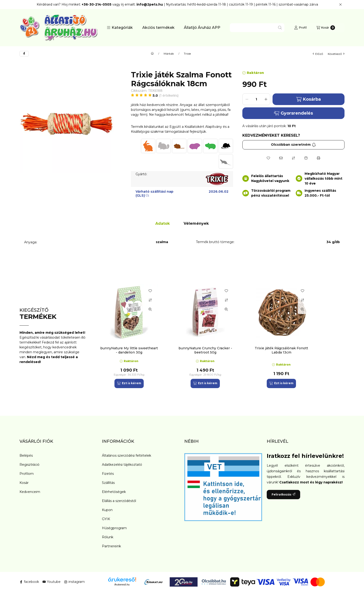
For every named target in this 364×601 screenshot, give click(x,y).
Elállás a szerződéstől (119, 501)
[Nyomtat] (318, 158)
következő (336, 54)
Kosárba (308, 99)
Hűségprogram (114, 528)
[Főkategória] (152, 54)
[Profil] (300, 28)
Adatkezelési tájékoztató (122, 465)
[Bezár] (340, 5)
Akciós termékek (158, 28)
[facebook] (24, 54)
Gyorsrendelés (293, 113)
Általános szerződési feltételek (127, 456)
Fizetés (108, 474)
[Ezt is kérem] (129, 383)
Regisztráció (29, 465)
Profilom (27, 474)
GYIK (106, 519)
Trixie (187, 54)
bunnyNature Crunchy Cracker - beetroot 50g (205, 350)
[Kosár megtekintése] (326, 28)
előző (318, 54)
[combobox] (257, 28)
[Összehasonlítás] (293, 158)
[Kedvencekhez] (268, 158)
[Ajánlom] (281, 158)
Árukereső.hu (122, 584)
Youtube (52, 582)
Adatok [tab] (162, 223)
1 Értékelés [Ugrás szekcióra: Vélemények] (169, 96)
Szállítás (108, 483)
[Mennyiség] (256, 99)
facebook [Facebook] (29, 582)
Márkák (169, 54)
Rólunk (108, 537)
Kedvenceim (30, 492)
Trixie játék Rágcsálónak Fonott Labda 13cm (281, 350)
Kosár (24, 483)
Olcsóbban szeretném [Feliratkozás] (293, 145)
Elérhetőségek (114, 492)
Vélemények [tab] (196, 223)
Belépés (26, 456)
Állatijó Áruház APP (202, 28)
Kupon (107, 510)
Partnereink (111, 546)
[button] (120, 28)
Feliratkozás (283, 494)
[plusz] (266, 99)
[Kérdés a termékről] (306, 158)
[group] (220, 336)
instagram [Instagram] (74, 582)
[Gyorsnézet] (150, 309)
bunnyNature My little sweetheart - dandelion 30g (129, 350)
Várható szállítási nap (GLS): (154, 193)
